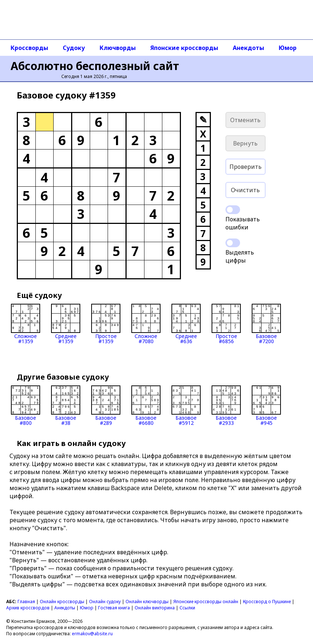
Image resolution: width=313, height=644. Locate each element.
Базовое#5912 (186, 406)
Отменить (245, 120)
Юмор (288, 48)
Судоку (74, 48)
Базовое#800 (26, 406)
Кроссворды (29, 48)
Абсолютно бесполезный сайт (95, 66)
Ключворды (118, 48)
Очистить (245, 190)
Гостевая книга (114, 608)
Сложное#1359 (26, 324)
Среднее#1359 (66, 324)
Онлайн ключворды (147, 602)
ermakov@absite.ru (92, 634)
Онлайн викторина (155, 608)
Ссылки (187, 608)
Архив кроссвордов (28, 608)
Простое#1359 (106, 324)
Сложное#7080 (146, 324)
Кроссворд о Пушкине (267, 602)
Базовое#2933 (226, 406)
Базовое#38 (66, 406)
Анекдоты (248, 48)
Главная (26, 602)
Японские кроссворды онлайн (206, 602)
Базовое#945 (266, 406)
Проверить (246, 167)
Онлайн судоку (105, 602)
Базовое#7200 (266, 324)
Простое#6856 (226, 324)
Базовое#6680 (146, 406)
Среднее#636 (186, 324)
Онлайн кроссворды (62, 602)
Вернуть (245, 143)
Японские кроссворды (184, 48)
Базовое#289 (106, 406)
